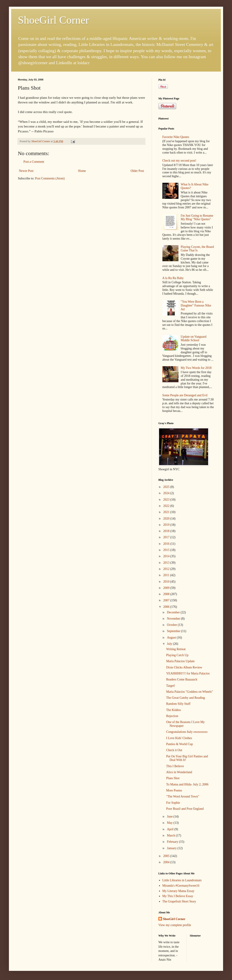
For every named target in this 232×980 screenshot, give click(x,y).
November (174, 619)
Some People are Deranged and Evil (185, 395)
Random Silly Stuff (178, 704)
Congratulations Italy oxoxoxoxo (187, 732)
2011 (167, 575)
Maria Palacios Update (180, 661)
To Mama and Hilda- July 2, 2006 (187, 784)
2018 (167, 531)
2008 (167, 594)
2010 (167, 582)
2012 (167, 569)
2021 (167, 512)
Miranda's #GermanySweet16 (181, 886)
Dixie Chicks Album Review (184, 667)
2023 (167, 500)
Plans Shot (173, 778)
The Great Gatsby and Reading (185, 698)
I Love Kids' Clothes (179, 738)
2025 (167, 487)
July (170, 644)
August (172, 638)
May (170, 823)
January (172, 848)
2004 (167, 862)
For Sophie (173, 803)
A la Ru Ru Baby (173, 278)
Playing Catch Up (177, 655)
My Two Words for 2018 (196, 368)
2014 (167, 556)
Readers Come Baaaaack (182, 679)
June (170, 817)
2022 (167, 506)
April (171, 829)
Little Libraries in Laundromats (182, 880)
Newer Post (26, 171)
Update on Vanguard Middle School (194, 339)
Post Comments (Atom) (50, 178)
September (174, 631)
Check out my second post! (179, 161)
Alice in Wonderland (179, 772)
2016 (167, 544)
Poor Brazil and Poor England (185, 809)
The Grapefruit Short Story (179, 901)
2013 (167, 563)
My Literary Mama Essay (178, 891)
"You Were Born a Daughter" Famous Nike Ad (196, 305)
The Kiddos (174, 710)
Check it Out (174, 750)
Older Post (137, 171)
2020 (167, 519)
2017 (167, 537)
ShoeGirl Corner (53, 20)
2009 (167, 588)
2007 (167, 600)
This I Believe (175, 766)
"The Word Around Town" (183, 796)
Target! (171, 686)
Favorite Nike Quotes (176, 137)
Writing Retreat (176, 649)
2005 (167, 856)
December (174, 612)
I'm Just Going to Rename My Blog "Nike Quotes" (197, 218)
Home (82, 171)
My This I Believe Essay (178, 896)
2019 (167, 525)
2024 (167, 493)
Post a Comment (34, 162)
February (173, 842)
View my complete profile (175, 925)
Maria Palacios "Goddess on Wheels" (190, 692)
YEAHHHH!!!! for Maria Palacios (188, 673)
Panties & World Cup (180, 744)
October (172, 625)
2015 (167, 550)
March (171, 835)
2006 (167, 607)
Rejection (172, 716)
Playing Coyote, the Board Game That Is (197, 249)
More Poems (174, 790)
